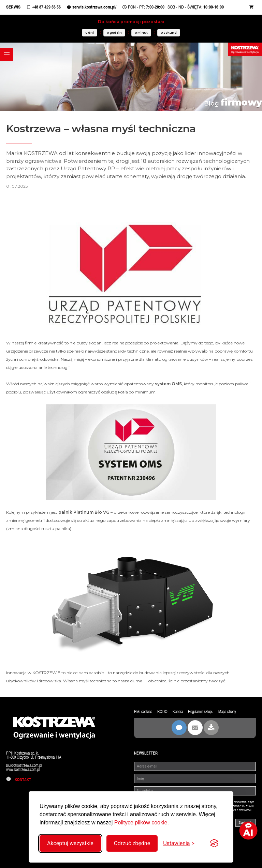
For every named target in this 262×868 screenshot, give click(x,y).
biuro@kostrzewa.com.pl (24, 766)
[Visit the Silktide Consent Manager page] (214, 843)
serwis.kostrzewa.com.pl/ (94, 8)
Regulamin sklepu (201, 712)
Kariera (178, 712)
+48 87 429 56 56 (46, 8)
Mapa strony (227, 712)
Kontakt (19, 780)
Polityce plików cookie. (142, 823)
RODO (162, 712)
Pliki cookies (143, 712)
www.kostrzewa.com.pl (23, 770)
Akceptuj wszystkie (70, 843)
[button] (7, 54)
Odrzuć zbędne (132, 843)
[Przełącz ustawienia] (179, 843)
